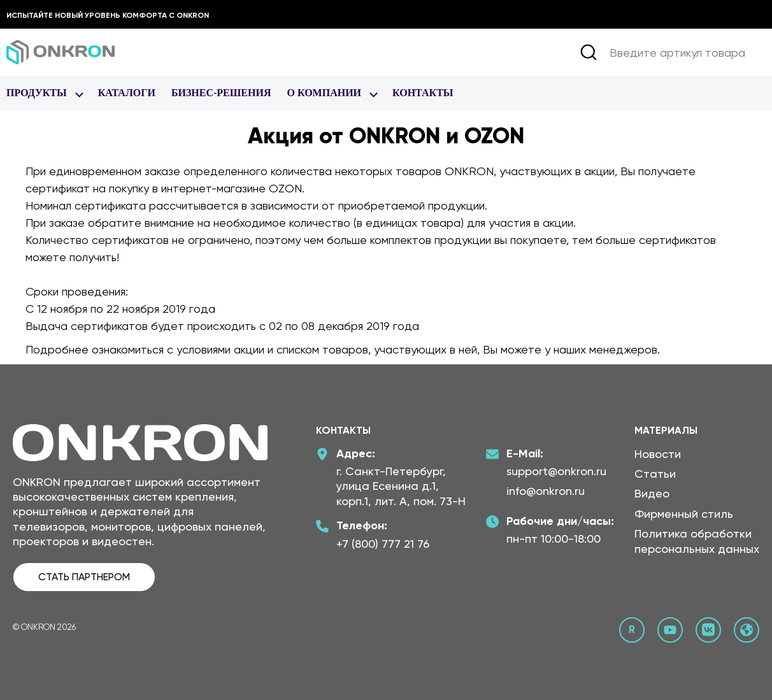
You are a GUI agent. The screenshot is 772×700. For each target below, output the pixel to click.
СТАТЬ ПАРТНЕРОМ (84, 577)
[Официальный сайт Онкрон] (747, 630)
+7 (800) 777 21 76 (383, 544)
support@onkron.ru (556, 471)
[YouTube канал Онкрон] (670, 630)
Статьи (655, 474)
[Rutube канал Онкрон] (632, 630)
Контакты (423, 93)
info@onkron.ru (546, 491)
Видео (652, 493)
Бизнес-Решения (221, 93)
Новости (658, 454)
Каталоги (127, 93)
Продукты (37, 93)
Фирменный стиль (684, 514)
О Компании (324, 93)
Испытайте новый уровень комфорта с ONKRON (108, 15)
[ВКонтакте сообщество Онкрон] (708, 630)
